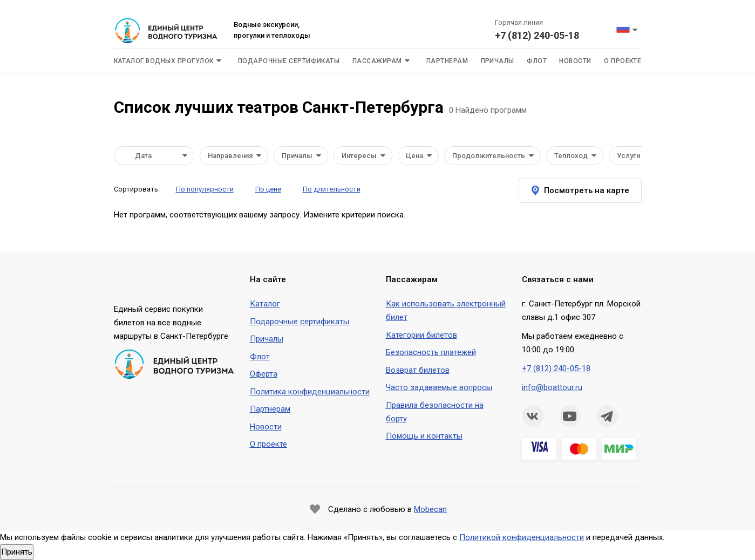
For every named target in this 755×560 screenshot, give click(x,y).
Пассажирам (377, 61)
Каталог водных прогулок (164, 61)
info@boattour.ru (552, 387)
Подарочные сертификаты (289, 61)
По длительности (332, 189)
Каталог (265, 304)
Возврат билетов (418, 370)
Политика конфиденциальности (310, 392)
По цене (268, 189)
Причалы (498, 61)
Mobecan (430, 509)
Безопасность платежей (431, 352)
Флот (537, 61)
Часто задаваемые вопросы (439, 387)
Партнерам (447, 61)
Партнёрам (270, 409)
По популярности (205, 189)
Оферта (264, 374)
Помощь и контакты (424, 436)
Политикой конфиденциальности (522, 537)
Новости (575, 61)
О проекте (623, 61)
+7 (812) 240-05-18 (537, 35)
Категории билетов (421, 335)
